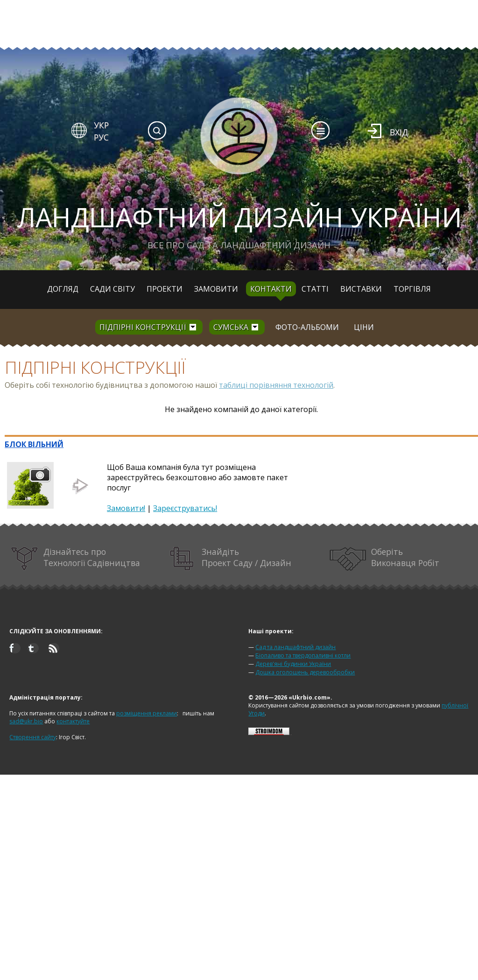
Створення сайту (33, 737)
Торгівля (412, 289)
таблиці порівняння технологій (276, 385)
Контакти (271, 289)
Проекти (165, 289)
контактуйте (73, 721)
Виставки (361, 289)
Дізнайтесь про (75, 559)
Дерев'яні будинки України (293, 664)
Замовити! (126, 508)
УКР (101, 125)
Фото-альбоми (307, 327)
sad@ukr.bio (26, 721)
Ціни (364, 327)
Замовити (216, 289)
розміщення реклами (147, 713)
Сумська (231, 327)
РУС (101, 137)
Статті (315, 289)
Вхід (399, 132)
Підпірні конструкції (143, 327)
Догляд (63, 289)
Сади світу (112, 289)
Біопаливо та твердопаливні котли (303, 655)
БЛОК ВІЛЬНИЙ (34, 444)
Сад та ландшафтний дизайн (295, 647)
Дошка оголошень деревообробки (305, 672)
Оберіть (385, 559)
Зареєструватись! (185, 508)
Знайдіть (231, 559)
